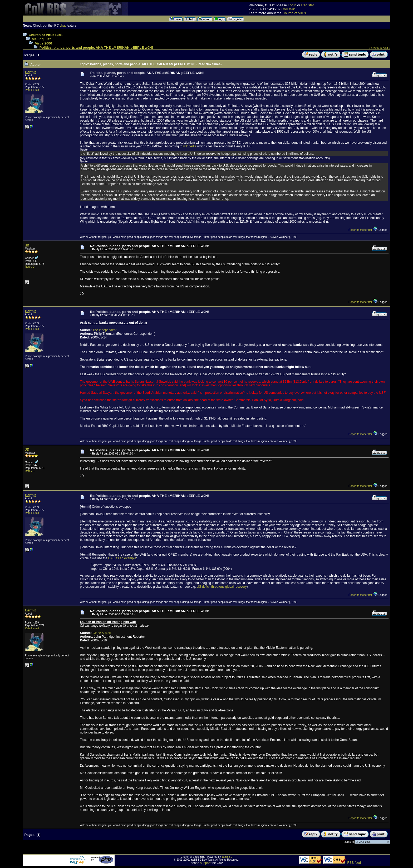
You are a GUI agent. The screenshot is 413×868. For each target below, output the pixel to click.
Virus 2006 (44, 43)
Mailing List (41, 39)
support (205, 863)
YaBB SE (227, 857)
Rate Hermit (32, 90)
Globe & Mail (102, 633)
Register (307, 5)
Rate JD (30, 267)
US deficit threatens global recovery (222, 587)
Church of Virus (294, 13)
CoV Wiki (289, 9)
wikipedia (190, 146)
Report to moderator (360, 230)
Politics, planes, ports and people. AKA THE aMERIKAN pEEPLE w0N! (96, 48)
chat (63, 26)
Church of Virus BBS (46, 35)
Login (292, 5)
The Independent (104, 330)
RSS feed (354, 863)
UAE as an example (122, 558)
